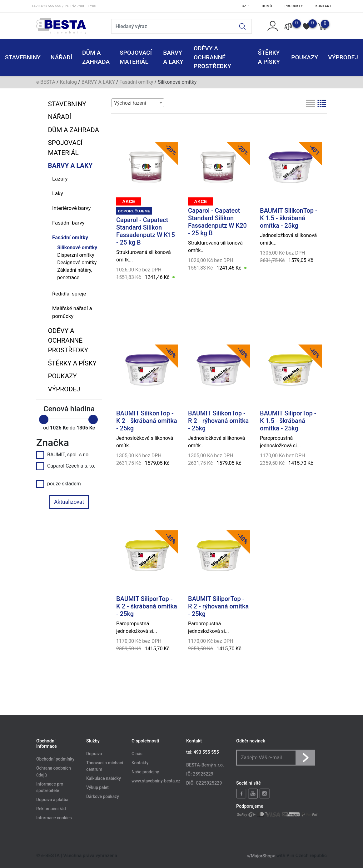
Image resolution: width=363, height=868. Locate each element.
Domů (267, 6)
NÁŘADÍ (59, 117)
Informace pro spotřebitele (50, 787)
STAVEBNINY (67, 104)
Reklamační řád (51, 809)
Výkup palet (97, 788)
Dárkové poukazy (103, 797)
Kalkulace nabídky (104, 779)
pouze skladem (59, 484)
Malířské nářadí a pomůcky (72, 312)
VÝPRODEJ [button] (343, 57)
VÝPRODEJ (64, 389)
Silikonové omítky (77, 248)
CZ (245, 6)
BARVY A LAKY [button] (173, 57)
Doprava (94, 754)
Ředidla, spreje (69, 294)
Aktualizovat (69, 502)
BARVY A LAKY (98, 82)
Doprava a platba (52, 800)
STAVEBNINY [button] (23, 57)
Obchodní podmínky (55, 759)
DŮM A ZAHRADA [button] (96, 57)
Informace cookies (54, 818)
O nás (137, 754)
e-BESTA (46, 82)
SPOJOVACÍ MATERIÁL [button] (136, 57)
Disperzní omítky (76, 255)
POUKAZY (305, 57)
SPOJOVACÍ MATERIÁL (65, 148)
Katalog (68, 82)
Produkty (294, 6)
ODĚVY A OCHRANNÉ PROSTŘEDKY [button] (212, 57)
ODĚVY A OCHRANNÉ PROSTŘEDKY (68, 340)
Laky (58, 193)
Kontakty (140, 763)
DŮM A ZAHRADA (73, 130)
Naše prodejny (145, 772)
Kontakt (323, 6)
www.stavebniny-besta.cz (156, 781)
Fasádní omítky (136, 82)
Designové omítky (77, 263)
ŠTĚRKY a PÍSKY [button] (269, 57)
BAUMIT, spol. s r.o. (63, 455)
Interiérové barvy (71, 208)
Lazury (60, 179)
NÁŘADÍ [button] (61, 57)
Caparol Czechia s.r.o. (66, 466)
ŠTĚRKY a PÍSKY (72, 363)
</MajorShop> (261, 856)
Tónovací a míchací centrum (105, 766)
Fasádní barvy (68, 223)
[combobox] (138, 103)
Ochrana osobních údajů (54, 772)
